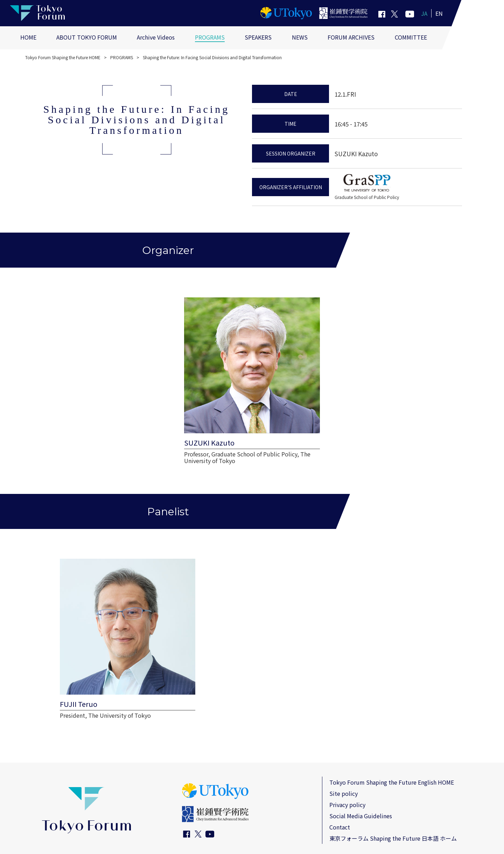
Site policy (344, 747)
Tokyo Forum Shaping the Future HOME (63, 57)
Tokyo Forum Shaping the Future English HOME (392, 736)
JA (424, 13)
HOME (28, 37)
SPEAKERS (258, 37)
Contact (340, 781)
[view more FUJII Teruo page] (112, 604)
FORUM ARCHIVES (351, 37)
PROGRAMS (210, 37)
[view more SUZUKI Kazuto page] (252, 369)
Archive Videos (156, 37)
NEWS (300, 37)
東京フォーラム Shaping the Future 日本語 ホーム (393, 792)
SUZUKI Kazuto (356, 154)
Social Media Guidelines (361, 770)
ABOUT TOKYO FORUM (87, 37)
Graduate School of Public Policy (367, 197)
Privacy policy (347, 758)
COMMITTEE (411, 37)
